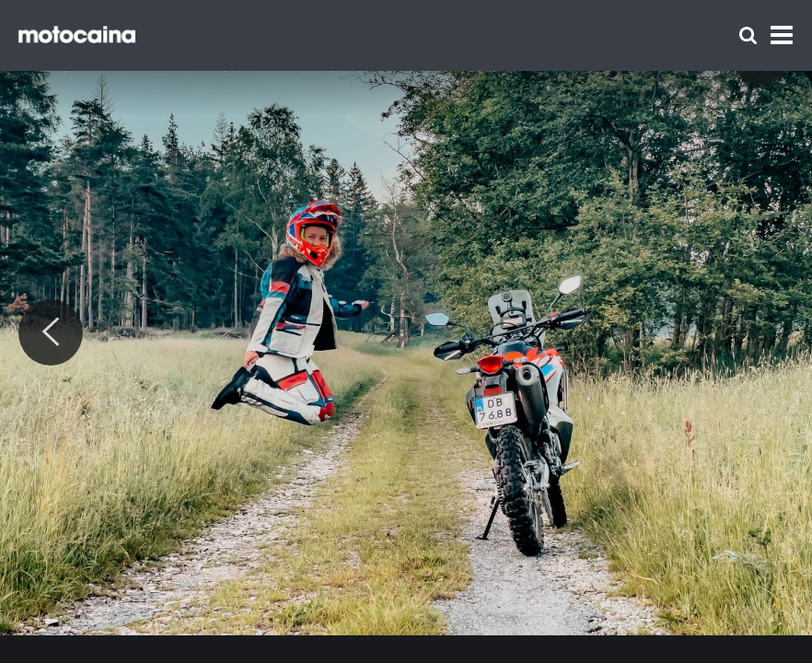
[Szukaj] (748, 35)
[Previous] (51, 332)
